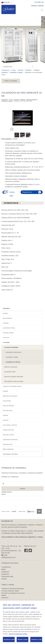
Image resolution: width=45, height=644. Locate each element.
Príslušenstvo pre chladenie (14, 382)
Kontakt (4, 579)
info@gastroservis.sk (8, 557)
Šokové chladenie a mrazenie (14, 377)
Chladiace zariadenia (32, 100)
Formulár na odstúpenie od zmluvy (13, 593)
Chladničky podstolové (13, 352)
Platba (4, 595)
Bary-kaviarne (7, 318)
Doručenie (5, 598)
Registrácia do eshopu (27, 193)
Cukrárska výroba (9, 328)
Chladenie (28, 70)
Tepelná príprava (8, 406)
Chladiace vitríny (10, 372)
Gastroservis (5, 70)
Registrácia (41, 6)
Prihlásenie (34, 6)
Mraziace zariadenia (11, 367)
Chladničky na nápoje (16, 72)
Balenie (5, 314)
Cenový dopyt (12, 194)
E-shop (13, 70)
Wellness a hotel (8, 435)
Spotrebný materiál (10, 454)
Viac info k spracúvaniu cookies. (18, 634)
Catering (6, 323)
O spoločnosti (6, 567)
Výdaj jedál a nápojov (10, 425)
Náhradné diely (8, 445)
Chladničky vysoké (12, 357)
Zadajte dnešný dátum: (7, 493)
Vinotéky (6, 420)
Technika (20, 70)
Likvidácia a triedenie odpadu (12, 386)
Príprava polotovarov (10, 396)
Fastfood (6, 338)
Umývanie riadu (8, 411)
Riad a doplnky (8, 449)
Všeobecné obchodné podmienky (13, 589)
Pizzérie (5, 391)
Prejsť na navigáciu (11, 81)
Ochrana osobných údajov (10, 591)
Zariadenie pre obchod (10, 440)
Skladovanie (7, 401)
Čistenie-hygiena (8, 333)
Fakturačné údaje (7, 577)
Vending (5, 415)
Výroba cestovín (8, 430)
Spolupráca (5, 572)
